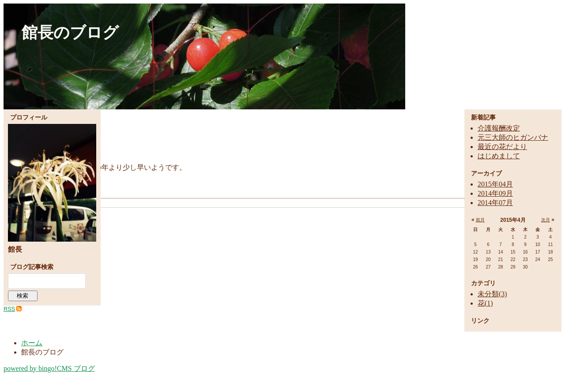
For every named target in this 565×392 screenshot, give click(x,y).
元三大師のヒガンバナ (513, 137)
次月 (546, 220)
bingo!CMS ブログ (49, 368)
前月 (480, 220)
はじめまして (499, 156)
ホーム (32, 343)
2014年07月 (495, 203)
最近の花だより (502, 147)
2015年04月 (495, 184)
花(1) (485, 303)
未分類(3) (492, 294)
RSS (9, 309)
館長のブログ (70, 32)
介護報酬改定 (499, 128)
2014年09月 (495, 193)
